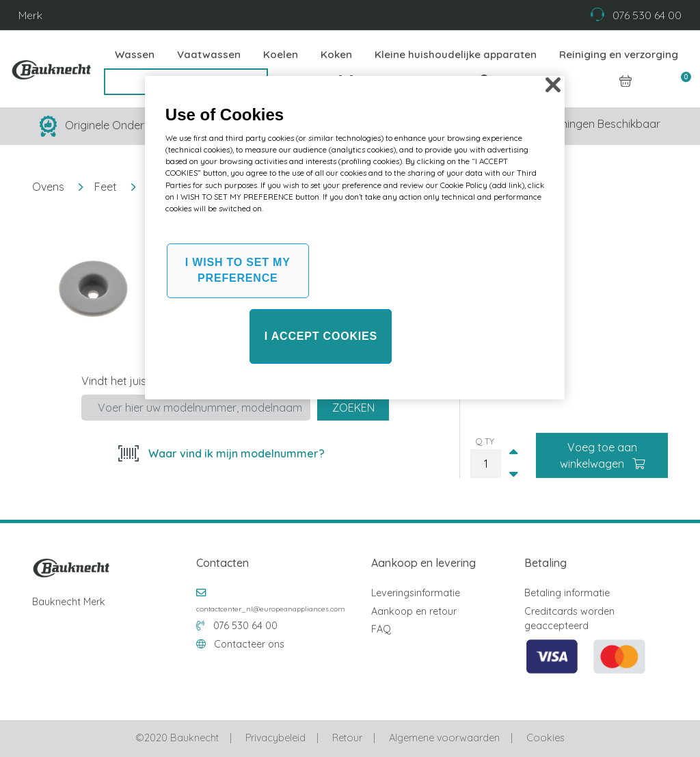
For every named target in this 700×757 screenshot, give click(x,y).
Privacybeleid (275, 738)
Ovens (48, 187)
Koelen (281, 54)
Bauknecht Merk (69, 602)
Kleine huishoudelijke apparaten (456, 54)
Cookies (545, 738)
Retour (347, 738)
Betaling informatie (567, 593)
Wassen (135, 54)
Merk (30, 15)
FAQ (381, 629)
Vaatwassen (209, 54)
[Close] (553, 85)
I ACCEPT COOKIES (321, 336)
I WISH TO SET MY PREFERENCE (238, 270)
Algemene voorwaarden (444, 738)
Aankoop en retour (414, 611)
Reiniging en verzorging (619, 54)
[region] (355, 238)
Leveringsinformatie (416, 593)
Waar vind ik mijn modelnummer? (235, 453)
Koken (336, 54)
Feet (106, 187)
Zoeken (353, 408)
